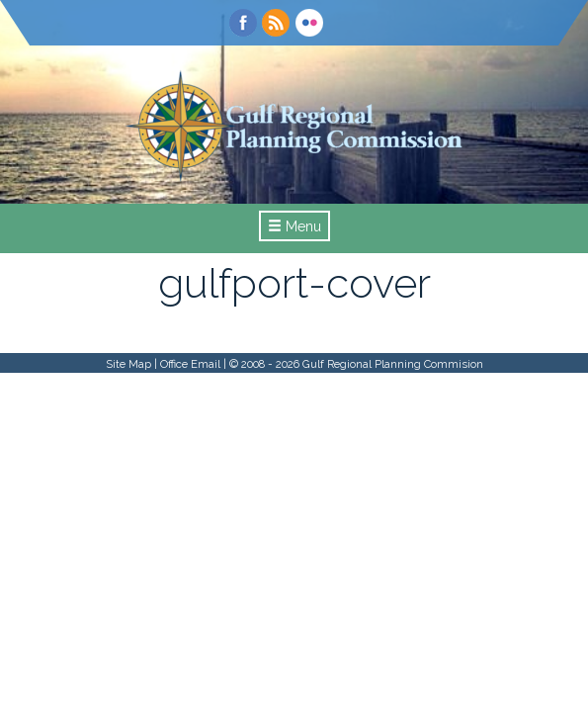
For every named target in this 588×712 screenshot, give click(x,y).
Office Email (190, 364)
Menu (294, 226)
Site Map (128, 364)
